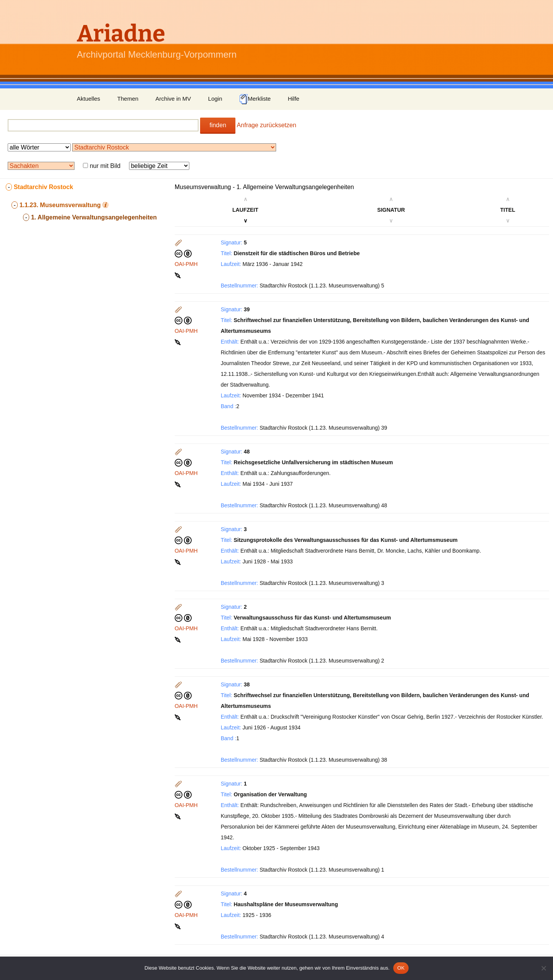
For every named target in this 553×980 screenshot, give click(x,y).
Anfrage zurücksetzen (267, 125)
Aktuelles (89, 99)
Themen (128, 99)
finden (218, 125)
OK (401, 968)
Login (215, 99)
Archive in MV (173, 99)
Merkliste (255, 99)
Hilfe (293, 99)
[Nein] (543, 968)
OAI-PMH (186, 264)
